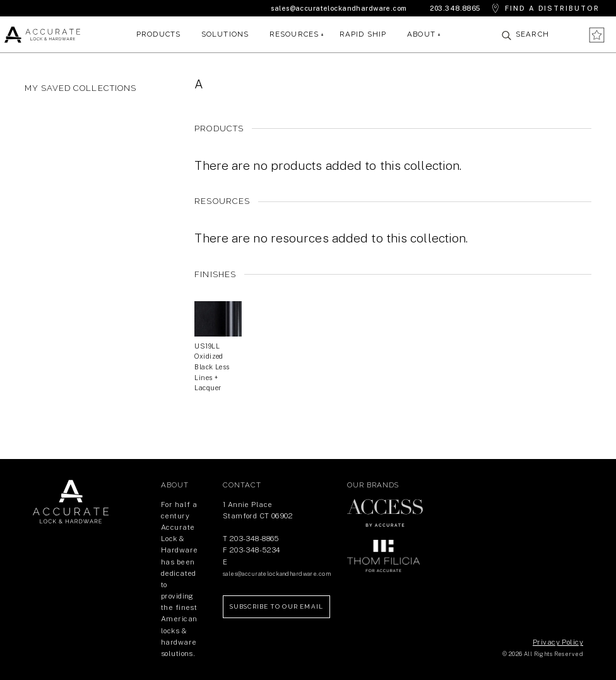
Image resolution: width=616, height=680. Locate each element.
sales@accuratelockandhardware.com (339, 8)
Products (158, 34)
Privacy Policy (558, 642)
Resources (294, 34)
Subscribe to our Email (277, 606)
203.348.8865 (455, 8)
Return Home (71, 502)
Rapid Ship (363, 34)
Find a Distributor (552, 8)
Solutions (225, 34)
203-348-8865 (254, 539)
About (421, 34)
